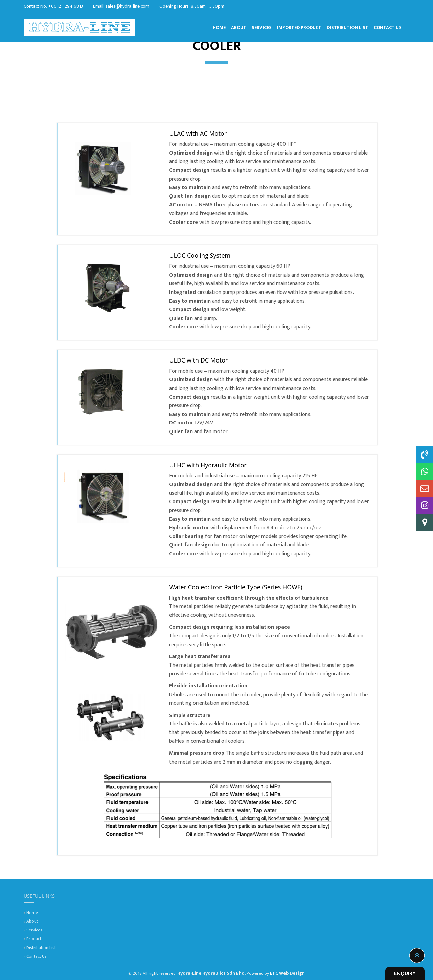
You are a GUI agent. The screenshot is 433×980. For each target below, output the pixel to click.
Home (32, 913)
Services (262, 27)
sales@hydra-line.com (127, 5)
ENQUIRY (405, 973)
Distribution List (348, 27)
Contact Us (388, 27)
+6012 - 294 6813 (65, 5)
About (239, 27)
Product (34, 939)
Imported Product (299, 27)
